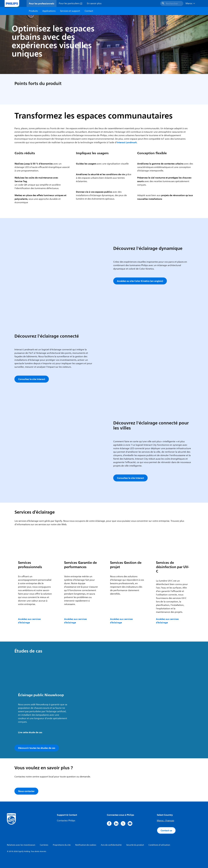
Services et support (70, 11)
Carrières (44, 845)
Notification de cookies (86, 845)
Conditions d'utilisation (159, 845)
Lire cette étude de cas (30, 732)
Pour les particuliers (71, 3)
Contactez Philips (66, 821)
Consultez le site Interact (32, 379)
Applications (49, 11)
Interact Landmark (127, 142)
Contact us (166, 830)
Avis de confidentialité (111, 845)
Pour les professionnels (42, 3)
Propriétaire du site (62, 845)
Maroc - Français (165, 821)
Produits (33, 11)
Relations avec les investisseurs (21, 845)
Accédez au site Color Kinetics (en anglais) (140, 281)
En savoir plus (94, 3)
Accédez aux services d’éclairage (29, 621)
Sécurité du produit (135, 845)
